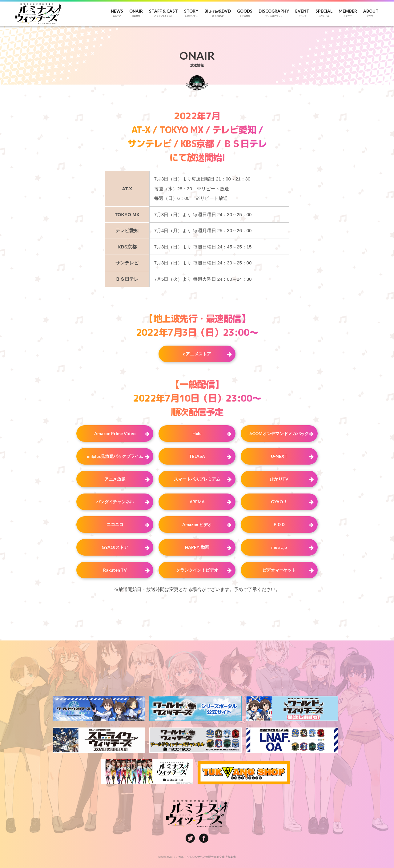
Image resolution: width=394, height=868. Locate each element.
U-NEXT (279, 456)
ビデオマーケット (279, 570)
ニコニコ (115, 524)
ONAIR (136, 13)
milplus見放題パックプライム (115, 456)
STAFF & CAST (163, 13)
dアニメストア (197, 354)
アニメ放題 (115, 479)
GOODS (245, 13)
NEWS (117, 13)
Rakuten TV (115, 570)
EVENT (302, 13)
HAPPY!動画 (197, 547)
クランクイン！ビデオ (197, 570)
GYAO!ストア (115, 547)
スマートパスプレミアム (197, 479)
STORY (191, 13)
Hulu (197, 433)
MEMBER (348, 13)
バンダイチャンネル (115, 502)
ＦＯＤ (279, 524)
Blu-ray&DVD (218, 13)
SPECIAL (324, 13)
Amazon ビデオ (197, 524)
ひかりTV (279, 479)
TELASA (197, 456)
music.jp (279, 547)
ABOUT (371, 13)
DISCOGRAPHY (274, 13)
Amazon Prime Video (115, 433)
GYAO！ (279, 502)
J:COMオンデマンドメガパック (279, 433)
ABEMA (197, 502)
